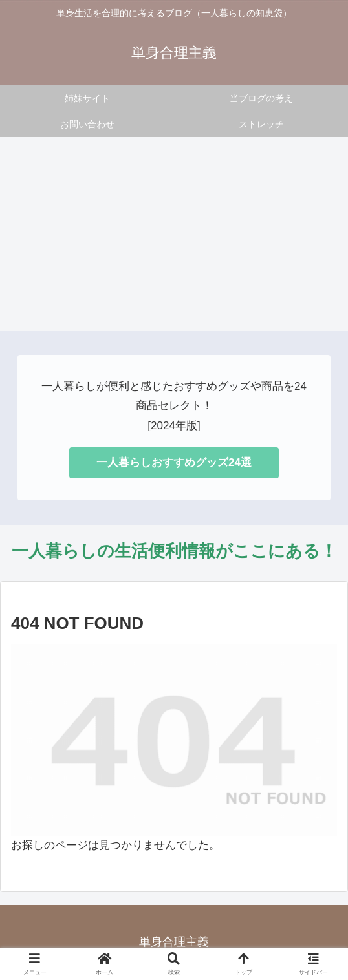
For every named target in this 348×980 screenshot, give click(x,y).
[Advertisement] (174, 234)
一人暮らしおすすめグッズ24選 (174, 463)
